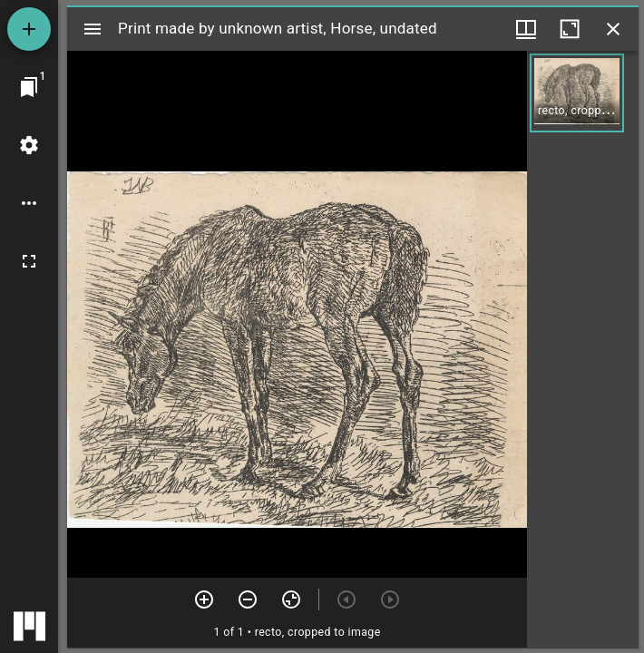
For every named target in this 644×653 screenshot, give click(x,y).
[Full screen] (29, 261)
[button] (577, 93)
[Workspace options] (29, 203)
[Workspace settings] (29, 145)
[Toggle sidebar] (93, 29)
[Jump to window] (29, 87)
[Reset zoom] (291, 599)
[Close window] (613, 29)
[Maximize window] (570, 29)
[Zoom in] (204, 599)
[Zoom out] (248, 599)
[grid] (583, 349)
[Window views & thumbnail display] (526, 29)
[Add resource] (29, 29)
